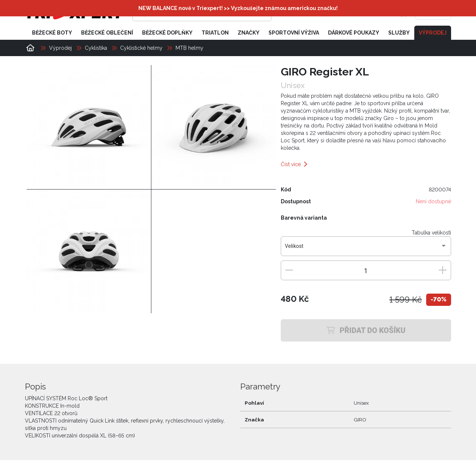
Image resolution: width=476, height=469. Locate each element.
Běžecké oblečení (107, 33)
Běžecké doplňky (167, 33)
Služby (399, 33)
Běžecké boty (52, 33)
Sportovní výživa (294, 33)
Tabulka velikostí (431, 233)
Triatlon (215, 33)
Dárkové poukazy (354, 33)
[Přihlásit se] (337, 13)
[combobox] (366, 249)
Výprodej (433, 33)
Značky (249, 33)
